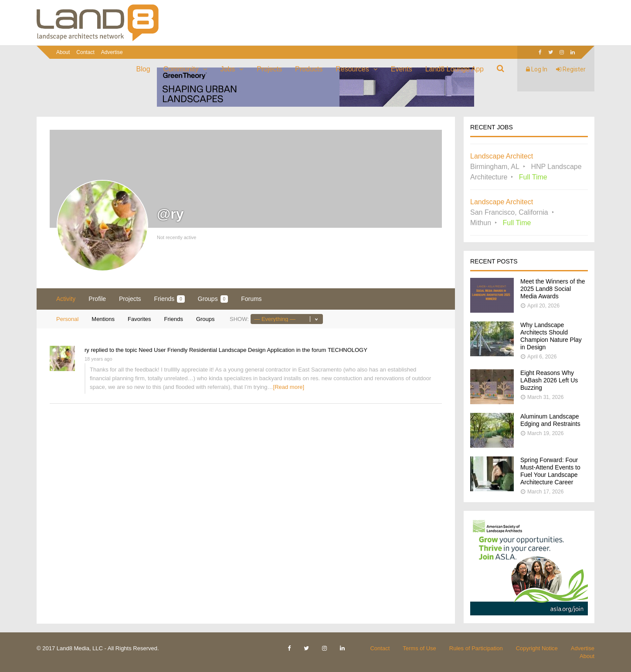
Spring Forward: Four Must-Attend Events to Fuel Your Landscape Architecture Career (550, 471)
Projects (269, 69)
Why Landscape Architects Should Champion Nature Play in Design (551, 336)
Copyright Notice (537, 648)
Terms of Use (419, 648)
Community (181, 69)
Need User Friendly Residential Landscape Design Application (217, 350)
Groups (213, 299)
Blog (143, 69)
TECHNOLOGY (348, 350)
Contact (85, 52)
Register (571, 69)
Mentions (103, 319)
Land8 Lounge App (455, 69)
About (63, 52)
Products (309, 69)
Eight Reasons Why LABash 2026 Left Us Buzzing (549, 380)
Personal (67, 319)
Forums (251, 299)
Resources (352, 69)
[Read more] (289, 387)
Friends (170, 299)
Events (402, 69)
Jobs (228, 69)
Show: (239, 319)
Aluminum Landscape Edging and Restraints (550, 420)
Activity (66, 299)
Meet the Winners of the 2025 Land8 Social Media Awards (553, 289)
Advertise (112, 52)
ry (87, 350)
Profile (97, 299)
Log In (537, 69)
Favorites (139, 319)
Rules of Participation (476, 648)
